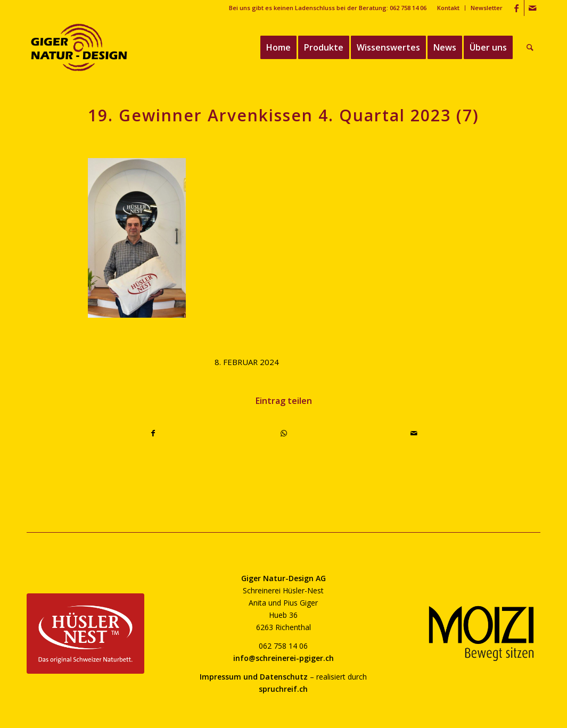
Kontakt (448, 8)
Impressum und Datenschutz (254, 677)
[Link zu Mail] (532, 8)
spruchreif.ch (283, 689)
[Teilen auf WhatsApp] (284, 433)
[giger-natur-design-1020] (79, 47)
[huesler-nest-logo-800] (85, 634)
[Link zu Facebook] (516, 8)
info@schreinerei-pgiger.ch (283, 658)
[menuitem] (449, 8)
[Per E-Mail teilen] (414, 433)
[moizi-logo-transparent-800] (482, 634)
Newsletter (487, 8)
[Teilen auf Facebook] (154, 433)
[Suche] (531, 47)
